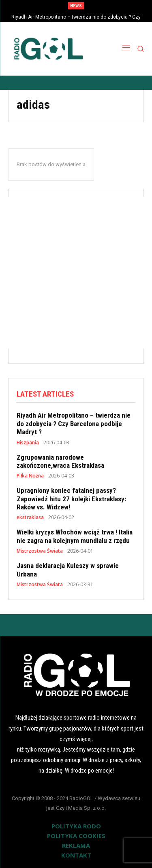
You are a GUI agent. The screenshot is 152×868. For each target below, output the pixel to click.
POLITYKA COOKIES (76, 836)
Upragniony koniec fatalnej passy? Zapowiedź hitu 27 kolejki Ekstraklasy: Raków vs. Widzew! (71, 499)
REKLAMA (76, 845)
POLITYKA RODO (76, 826)
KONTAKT (76, 855)
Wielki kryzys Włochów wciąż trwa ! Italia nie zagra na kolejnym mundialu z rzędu (75, 536)
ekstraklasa (30, 517)
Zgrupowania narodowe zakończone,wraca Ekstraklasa (60, 461)
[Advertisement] (76, 273)
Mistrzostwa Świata (40, 551)
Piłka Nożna (30, 476)
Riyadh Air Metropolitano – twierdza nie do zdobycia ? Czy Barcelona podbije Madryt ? (74, 423)
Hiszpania (28, 443)
